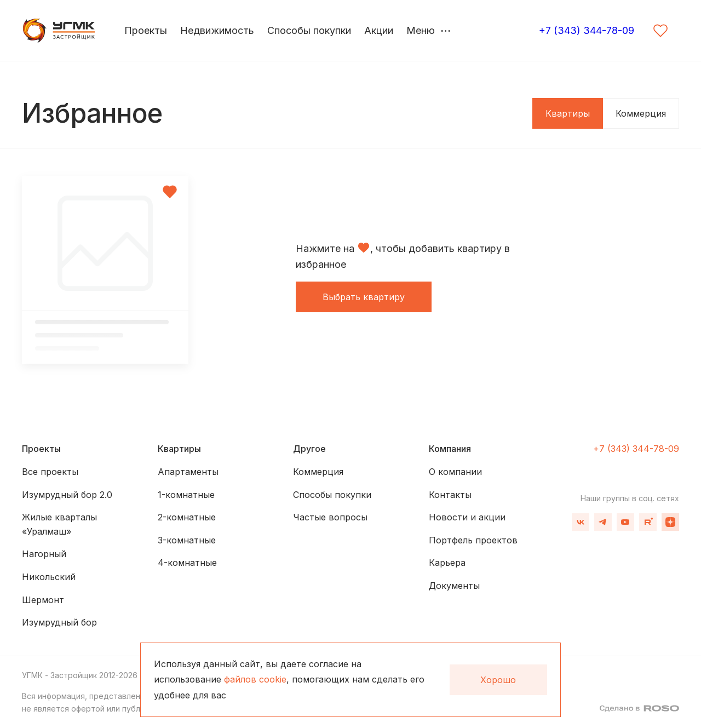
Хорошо (498, 680)
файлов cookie (255, 679)
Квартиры (568, 113)
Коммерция (641, 113)
